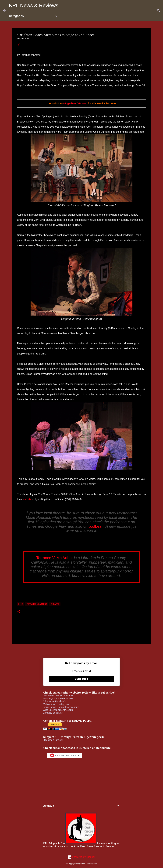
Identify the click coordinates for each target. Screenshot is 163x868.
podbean (96, 526)
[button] (19, 45)
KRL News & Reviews (34, 5)
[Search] (159, 11)
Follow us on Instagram (56, 704)
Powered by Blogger (82, 857)
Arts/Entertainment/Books (58, 710)
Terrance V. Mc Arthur (55, 558)
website (27, 499)
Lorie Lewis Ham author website (61, 707)
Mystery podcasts (53, 713)
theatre (55, 604)
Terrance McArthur (37, 604)
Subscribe (81, 679)
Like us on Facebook (55, 701)
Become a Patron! (53, 740)
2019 (21, 604)
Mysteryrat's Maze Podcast (58, 698)
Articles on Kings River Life (58, 696)
